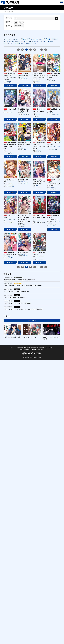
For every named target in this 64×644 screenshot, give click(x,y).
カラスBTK (25, 79)
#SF (35, 44)
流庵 (6, 111)
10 (42, 50)
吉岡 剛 (23, 182)
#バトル (47, 39)
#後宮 (5, 39)
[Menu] (62, 2)
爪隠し (22, 113)
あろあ (39, 83)
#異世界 (23, 39)
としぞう (23, 225)
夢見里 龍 (38, 221)
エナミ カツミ (9, 112)
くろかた (52, 79)
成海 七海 (11, 185)
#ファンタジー (47, 41)
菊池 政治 (25, 183)
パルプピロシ (40, 116)
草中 (13, 186)
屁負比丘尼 (38, 81)
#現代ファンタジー (22, 41)
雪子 (24, 226)
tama (37, 185)
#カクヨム (37, 41)
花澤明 (54, 225)
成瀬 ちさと (26, 114)
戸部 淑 (10, 83)
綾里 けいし (53, 224)
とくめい (23, 77)
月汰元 (52, 113)
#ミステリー (16, 39)
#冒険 (41, 39)
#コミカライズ (20, 44)
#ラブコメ (55, 39)
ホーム (6, 12)
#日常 (12, 44)
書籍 (12, 12)
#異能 (37, 39)
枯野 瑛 (38, 115)
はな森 (24, 150)
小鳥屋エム (9, 81)
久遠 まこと (11, 154)
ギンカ (54, 81)
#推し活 (6, 41)
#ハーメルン (29, 44)
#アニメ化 (12, 41)
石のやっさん (9, 152)
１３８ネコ (9, 184)
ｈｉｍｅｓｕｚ (55, 114)
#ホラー (10, 39)
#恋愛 (31, 41)
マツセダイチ (55, 149)
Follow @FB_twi (32, 321)
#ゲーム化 (31, 39)
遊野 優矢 (23, 148)
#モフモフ (6, 44)
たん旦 (39, 187)
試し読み (10, 86)
